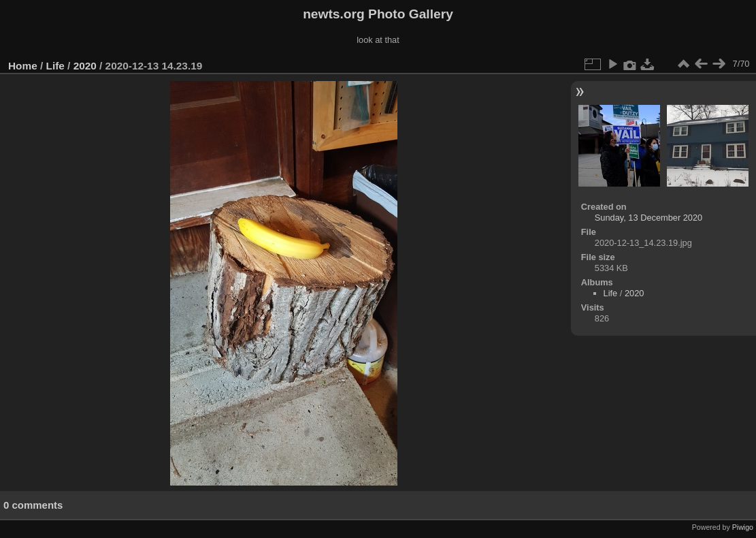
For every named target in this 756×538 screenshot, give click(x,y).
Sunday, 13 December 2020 (648, 218)
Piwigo (743, 527)
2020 (85, 66)
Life (55, 66)
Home (23, 66)
